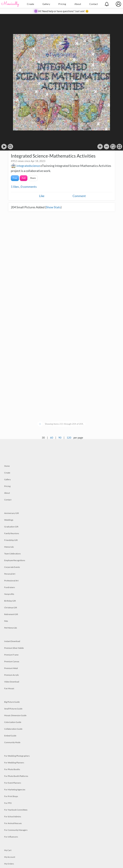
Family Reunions (12, 533)
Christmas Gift (11, 608)
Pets (6, 621)
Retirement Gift (11, 614)
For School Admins (13, 817)
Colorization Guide (13, 722)
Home (7, 466)
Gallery (46, 4)
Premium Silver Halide (14, 648)
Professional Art (11, 581)
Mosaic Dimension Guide (15, 715)
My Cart (8, 850)
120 (69, 438)
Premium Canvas (12, 661)
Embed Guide (10, 736)
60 (52, 438)
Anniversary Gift (12, 513)
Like (42, 196)
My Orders (9, 864)
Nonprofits (9, 594)
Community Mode (12, 742)
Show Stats (53, 207)
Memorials (9, 547)
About (78, 4)
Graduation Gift (11, 527)
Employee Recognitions (15, 560)
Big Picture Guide (12, 702)
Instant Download (12, 641)
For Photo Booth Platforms (16, 776)
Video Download (12, 682)
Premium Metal (11, 668)
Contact (94, 4)
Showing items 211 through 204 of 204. (64, 424)
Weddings (9, 520)
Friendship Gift (11, 540)
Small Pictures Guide (13, 709)
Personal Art (10, 574)
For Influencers (11, 837)
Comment (79, 196)
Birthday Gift (10, 601)
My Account (10, 857)
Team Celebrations (12, 554)
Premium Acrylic (12, 675)
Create (30, 4)
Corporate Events (12, 567)
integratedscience (28, 166)
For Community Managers (16, 830)
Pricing (62, 4)
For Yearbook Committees (16, 810)
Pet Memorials (11, 628)
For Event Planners (13, 783)
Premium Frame (11, 655)
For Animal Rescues (13, 823)
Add (24, 178)
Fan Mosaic (9, 688)
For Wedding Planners (14, 763)
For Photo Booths (12, 769)
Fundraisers (10, 587)
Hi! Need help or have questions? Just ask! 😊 (63, 11)
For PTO (8, 803)
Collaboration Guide (13, 729)
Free (15, 178)
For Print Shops (11, 796)
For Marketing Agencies (15, 790)
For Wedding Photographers (17, 756)
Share (33, 178)
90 (60, 438)
